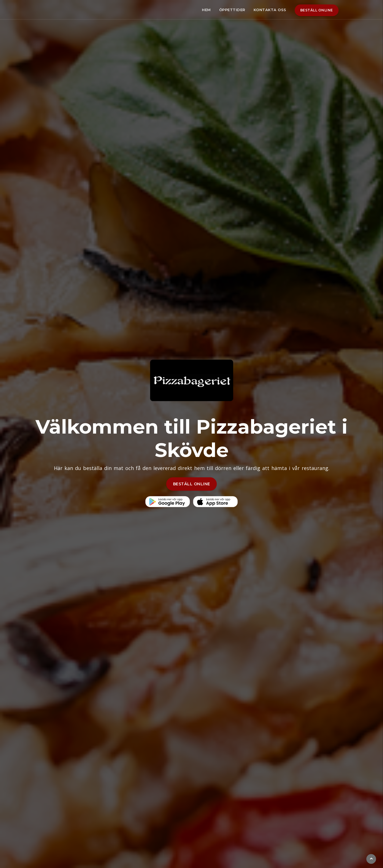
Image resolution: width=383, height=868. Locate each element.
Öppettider (232, 10)
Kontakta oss (270, 10)
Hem (206, 10)
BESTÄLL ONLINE (192, 484)
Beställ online (317, 10)
